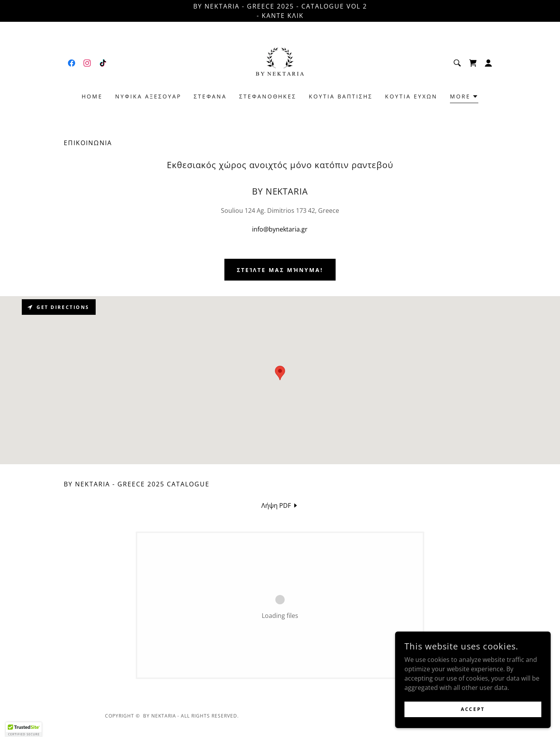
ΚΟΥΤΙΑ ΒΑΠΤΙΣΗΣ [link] (341, 96)
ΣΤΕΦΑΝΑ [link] (210, 96)
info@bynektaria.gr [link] (280, 229)
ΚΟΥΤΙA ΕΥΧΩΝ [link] (411, 96)
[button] (488, 63)
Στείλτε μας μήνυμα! (280, 270)
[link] (72, 63)
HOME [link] (92, 96)
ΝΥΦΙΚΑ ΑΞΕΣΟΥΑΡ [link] (148, 96)
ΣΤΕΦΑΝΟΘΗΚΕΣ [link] (268, 96)
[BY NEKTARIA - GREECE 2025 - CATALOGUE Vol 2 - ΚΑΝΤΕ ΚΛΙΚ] (280, 11)
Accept (473, 709)
